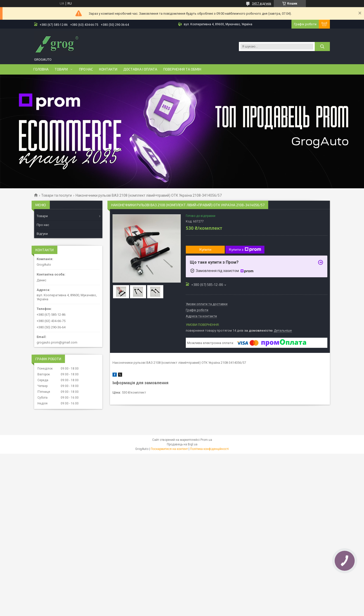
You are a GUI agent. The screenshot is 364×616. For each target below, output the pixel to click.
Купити (205, 249)
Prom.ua (206, 440)
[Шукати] (322, 47)
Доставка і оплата (140, 69)
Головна (41, 69)
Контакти (108, 69)
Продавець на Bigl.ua (182, 444)
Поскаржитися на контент (169, 449)
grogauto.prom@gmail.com (57, 342)
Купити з (245, 249)
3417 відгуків (262, 4)
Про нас (86, 69)
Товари (61, 69)
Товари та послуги (56, 195)
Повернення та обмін (182, 69)
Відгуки (42, 234)
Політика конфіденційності (209, 449)
